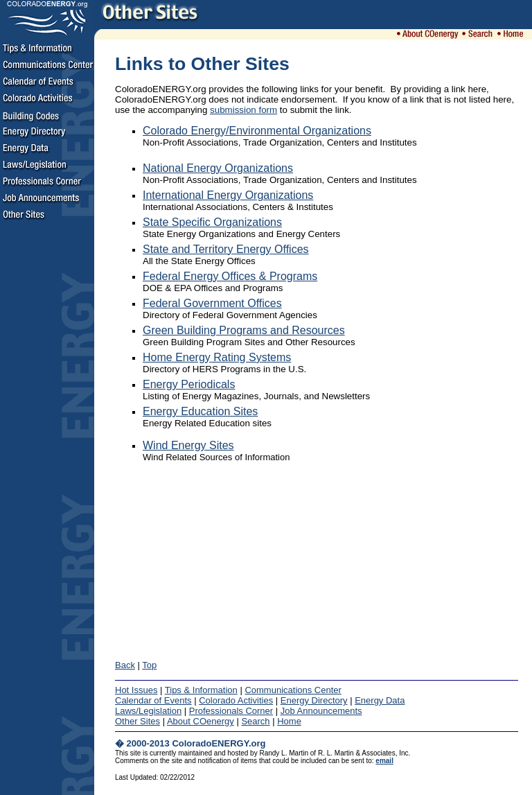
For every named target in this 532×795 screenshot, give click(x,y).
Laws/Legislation (148, 711)
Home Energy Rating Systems (217, 357)
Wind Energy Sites (188, 445)
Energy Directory (314, 700)
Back (125, 665)
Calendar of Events (153, 700)
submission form (243, 110)
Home (289, 721)
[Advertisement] (47, 438)
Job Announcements (321, 711)
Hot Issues (136, 690)
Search (255, 721)
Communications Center (293, 690)
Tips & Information (201, 690)
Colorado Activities (236, 700)
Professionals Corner (231, 711)
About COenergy (201, 721)
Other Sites (138, 721)
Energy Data (380, 700)
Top (149, 665)
